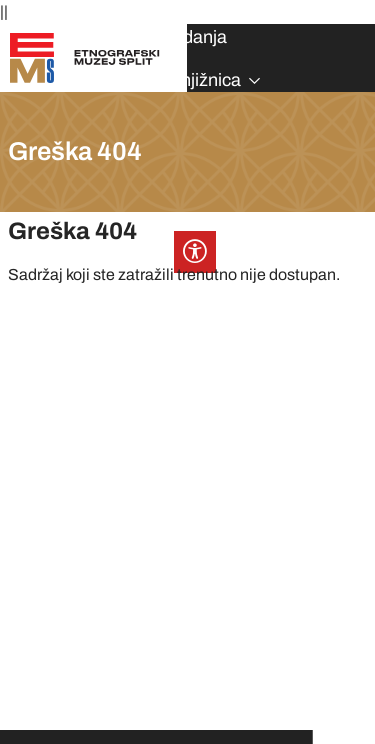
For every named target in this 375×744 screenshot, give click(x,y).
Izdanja (198, 37)
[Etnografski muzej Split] (85, 56)
